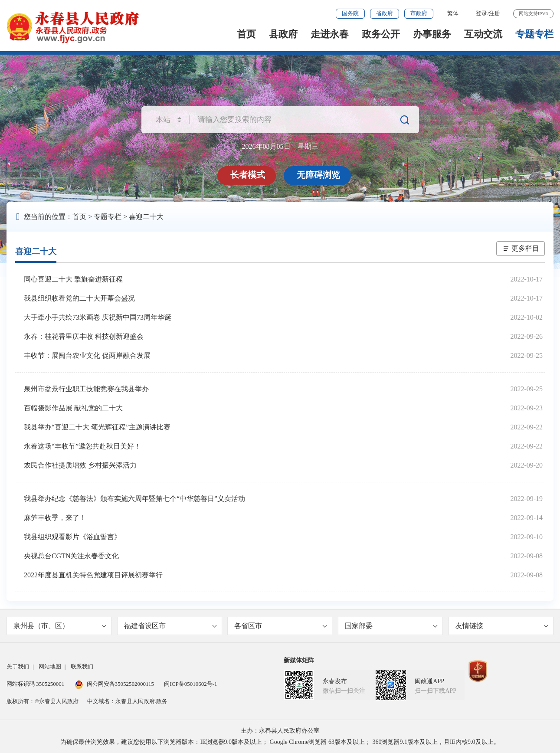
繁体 (453, 13)
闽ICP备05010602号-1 (190, 684)
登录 (481, 13)
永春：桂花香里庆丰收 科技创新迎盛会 (84, 336)
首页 (246, 34)
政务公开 (381, 34)
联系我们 (82, 666)
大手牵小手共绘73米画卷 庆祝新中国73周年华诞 (98, 317)
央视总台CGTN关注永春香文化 (72, 556)
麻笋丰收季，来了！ (55, 518)
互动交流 (483, 34)
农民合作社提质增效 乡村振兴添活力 (80, 465)
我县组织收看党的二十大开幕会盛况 (79, 298)
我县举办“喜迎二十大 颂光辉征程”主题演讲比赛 (97, 427)
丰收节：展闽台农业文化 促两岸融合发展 (87, 355)
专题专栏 (534, 34)
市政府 (419, 13)
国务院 (350, 13)
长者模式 (248, 175)
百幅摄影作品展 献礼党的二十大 (73, 408)
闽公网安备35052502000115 (115, 684)
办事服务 (432, 34)
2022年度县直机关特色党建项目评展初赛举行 (93, 575)
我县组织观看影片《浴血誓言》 (72, 537)
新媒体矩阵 (299, 660)
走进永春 (330, 34)
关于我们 (18, 666)
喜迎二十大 (146, 217)
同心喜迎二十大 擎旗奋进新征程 (73, 279)
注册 (495, 13)
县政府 (283, 34)
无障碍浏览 (318, 175)
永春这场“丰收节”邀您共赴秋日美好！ (82, 446)
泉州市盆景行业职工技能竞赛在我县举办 (86, 389)
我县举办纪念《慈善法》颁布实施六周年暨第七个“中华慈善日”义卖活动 (134, 499)
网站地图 (50, 666)
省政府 (385, 13)
